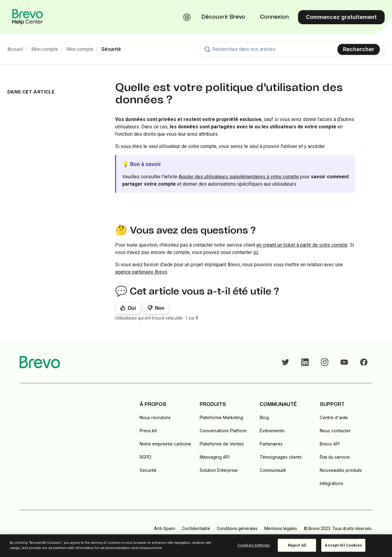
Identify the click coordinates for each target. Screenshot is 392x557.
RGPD (145, 457)
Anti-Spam (165, 529)
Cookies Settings (254, 545)
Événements (272, 431)
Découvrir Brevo (223, 17)
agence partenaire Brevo (141, 272)
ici (256, 252)
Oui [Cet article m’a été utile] (132, 308)
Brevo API (330, 444)
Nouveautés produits (341, 470)
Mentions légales (281, 529)
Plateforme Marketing (221, 417)
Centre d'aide (334, 417)
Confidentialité (196, 529)
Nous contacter (335, 431)
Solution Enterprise (219, 470)
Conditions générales (237, 529)
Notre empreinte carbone (165, 444)
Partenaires (271, 444)
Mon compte (45, 49)
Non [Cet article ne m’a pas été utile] (160, 308)
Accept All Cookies (343, 545)
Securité (148, 470)
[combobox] (292, 49)
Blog (264, 417)
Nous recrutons (155, 417)
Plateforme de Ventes (222, 444)
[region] (196, 546)
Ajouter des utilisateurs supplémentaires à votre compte (239, 177)
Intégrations (332, 483)
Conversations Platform (223, 431)
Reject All (297, 545)
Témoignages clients (281, 457)
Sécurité (111, 49)
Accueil (15, 49)
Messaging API (215, 457)
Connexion (274, 17)
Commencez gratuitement (341, 17)
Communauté (273, 470)
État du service (335, 457)
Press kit (148, 431)
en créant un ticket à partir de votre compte (302, 245)
